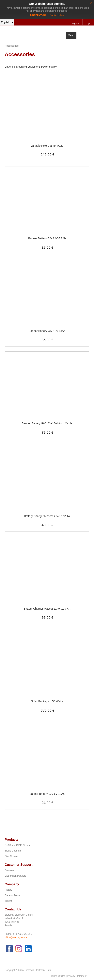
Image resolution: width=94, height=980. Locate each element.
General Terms (12, 895)
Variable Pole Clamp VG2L (47, 146)
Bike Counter (12, 856)
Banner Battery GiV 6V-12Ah (47, 794)
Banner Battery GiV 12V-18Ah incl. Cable (47, 423)
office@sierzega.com (16, 938)
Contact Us (13, 909)
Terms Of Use (58, 976)
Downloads (11, 870)
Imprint (8, 901)
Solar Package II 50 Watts (47, 701)
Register (76, 24)
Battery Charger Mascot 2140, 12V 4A (47, 609)
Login (88, 24)
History (8, 890)
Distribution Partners (16, 876)
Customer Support (19, 865)
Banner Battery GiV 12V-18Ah (47, 331)
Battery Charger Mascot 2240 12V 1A (47, 516)
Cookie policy (57, 15)
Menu (71, 35)
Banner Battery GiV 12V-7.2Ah (47, 238)
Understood (38, 15)
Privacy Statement (77, 976)
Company (12, 884)
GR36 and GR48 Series (17, 845)
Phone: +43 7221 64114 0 (18, 934)
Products (12, 840)
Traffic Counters (13, 851)
